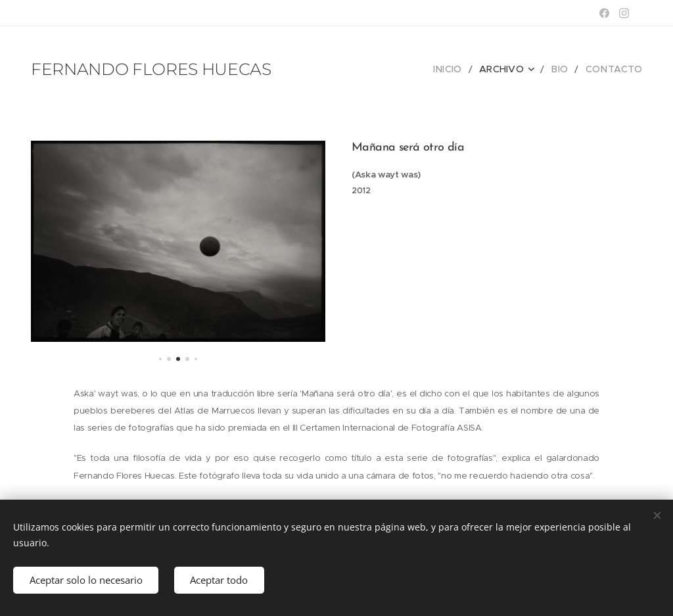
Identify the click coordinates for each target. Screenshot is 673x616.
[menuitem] (462, 69)
